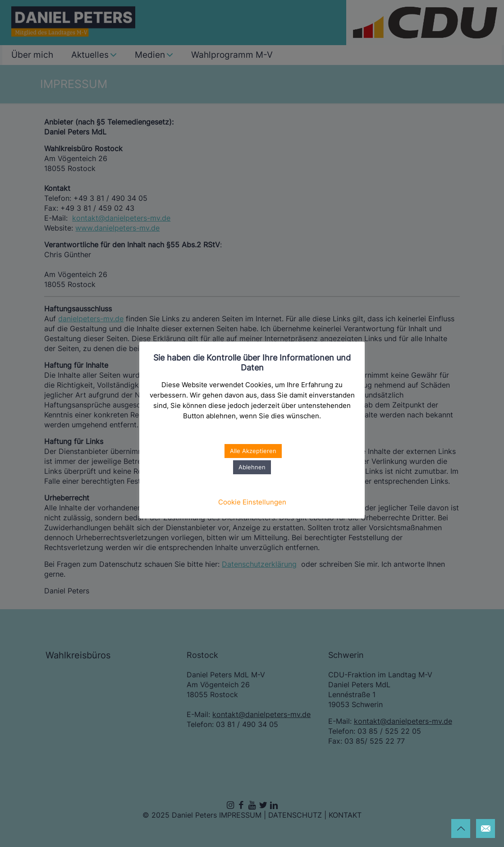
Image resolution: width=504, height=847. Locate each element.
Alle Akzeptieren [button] (253, 451)
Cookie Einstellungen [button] (252, 502)
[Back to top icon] (461, 828)
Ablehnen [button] (252, 467)
